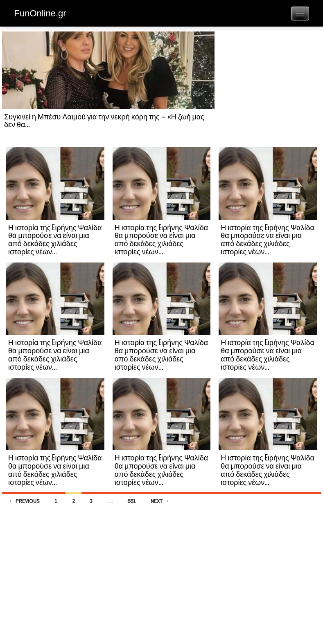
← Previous (24, 501)
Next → (160, 501)
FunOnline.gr (40, 13)
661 (132, 501)
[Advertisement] (268, 89)
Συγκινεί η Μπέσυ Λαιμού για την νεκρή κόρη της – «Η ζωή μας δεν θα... (104, 120)
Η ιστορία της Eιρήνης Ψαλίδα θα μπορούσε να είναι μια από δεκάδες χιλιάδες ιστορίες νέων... (55, 239)
